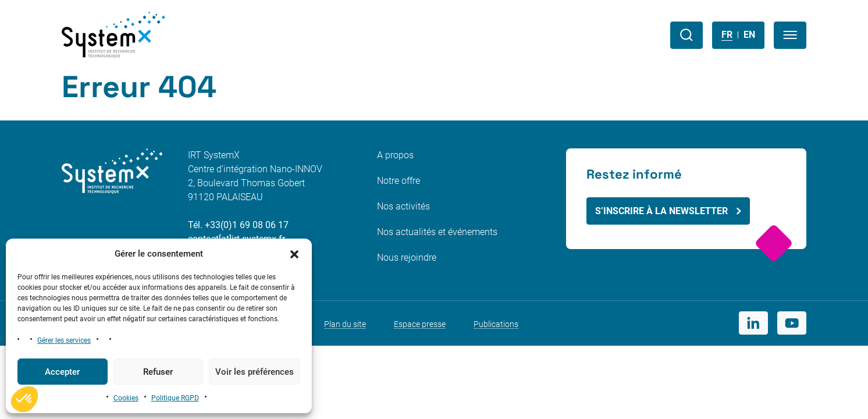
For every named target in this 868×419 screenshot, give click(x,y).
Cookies (126, 398)
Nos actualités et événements (437, 232)
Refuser (158, 372)
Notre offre (399, 181)
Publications (496, 324)
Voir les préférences (255, 372)
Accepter (62, 372)
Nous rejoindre (407, 258)
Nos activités (403, 206)
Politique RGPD (175, 398)
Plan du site (345, 324)
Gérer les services (64, 340)
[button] (294, 254)
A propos (395, 155)
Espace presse (420, 324)
